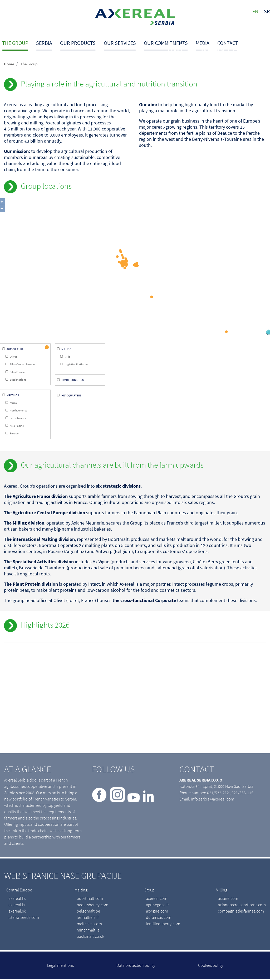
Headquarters (71, 396)
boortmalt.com (90, 899)
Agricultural (16, 350)
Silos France (17, 372)
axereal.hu (17, 899)
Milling (66, 350)
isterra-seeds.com (24, 918)
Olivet (13, 357)
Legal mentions (60, 966)
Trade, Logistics (73, 380)
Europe (14, 434)
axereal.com (157, 899)
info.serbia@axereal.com (213, 800)
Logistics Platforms (76, 365)
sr (267, 11)
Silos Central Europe (22, 365)
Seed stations (18, 380)
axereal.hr (17, 905)
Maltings (13, 396)
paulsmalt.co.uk (90, 937)
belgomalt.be (88, 912)
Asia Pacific (17, 426)
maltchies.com (89, 924)
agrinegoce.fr (157, 905)
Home (9, 64)
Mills (67, 357)
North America (19, 411)
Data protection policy (136, 966)
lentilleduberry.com (163, 924)
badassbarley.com (92, 905)
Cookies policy (211, 966)
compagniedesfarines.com (241, 912)
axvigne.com (157, 912)
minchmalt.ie (88, 931)
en (255, 11)
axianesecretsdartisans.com (242, 905)
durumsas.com (159, 918)
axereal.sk (17, 912)
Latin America (18, 419)
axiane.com (228, 899)
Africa (13, 403)
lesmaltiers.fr (88, 918)
